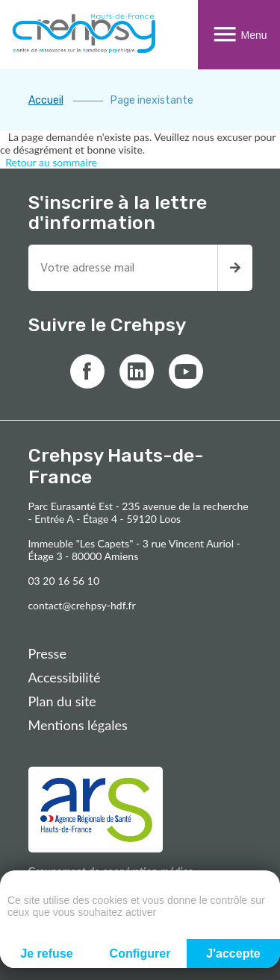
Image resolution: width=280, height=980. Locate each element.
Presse (47, 653)
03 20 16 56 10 (64, 581)
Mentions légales (78, 725)
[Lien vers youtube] (186, 371)
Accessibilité (65, 677)
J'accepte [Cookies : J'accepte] (233, 954)
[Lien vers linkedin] (137, 371)
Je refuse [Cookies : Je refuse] (46, 954)
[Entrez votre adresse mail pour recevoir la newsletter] (123, 268)
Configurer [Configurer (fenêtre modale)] (140, 954)
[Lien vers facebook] (87, 371)
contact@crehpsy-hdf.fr (82, 605)
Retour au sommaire (51, 162)
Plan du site (62, 701)
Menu (239, 35)
